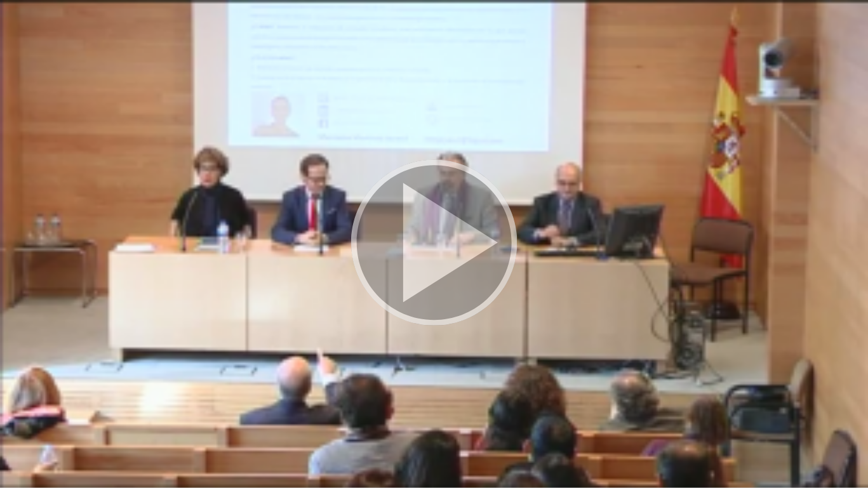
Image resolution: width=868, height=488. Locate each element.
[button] (434, 244)
